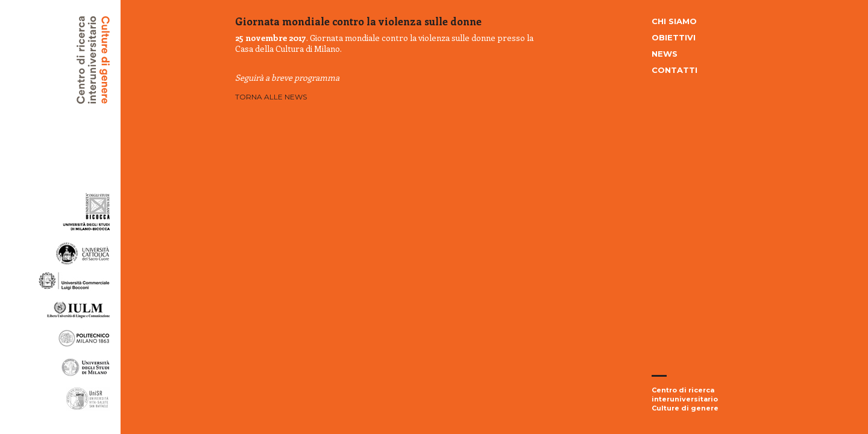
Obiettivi (674, 37)
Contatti (675, 70)
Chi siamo (674, 21)
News (665, 54)
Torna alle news (271, 97)
